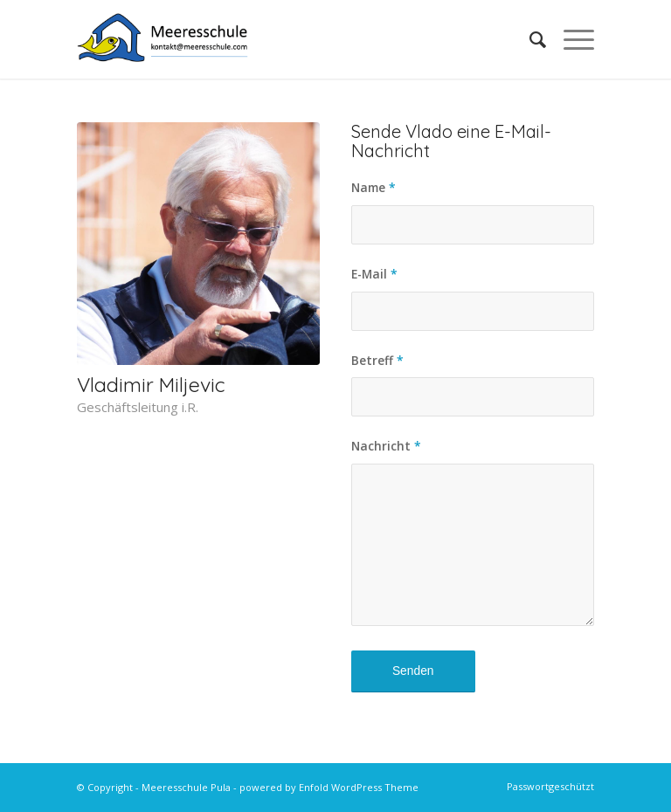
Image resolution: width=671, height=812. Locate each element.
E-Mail (374, 274)
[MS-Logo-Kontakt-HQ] (163, 39)
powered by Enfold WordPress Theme (329, 787)
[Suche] (529, 39)
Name (374, 187)
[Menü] (570, 39)
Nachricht (386, 446)
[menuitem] (529, 39)
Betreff (377, 360)
